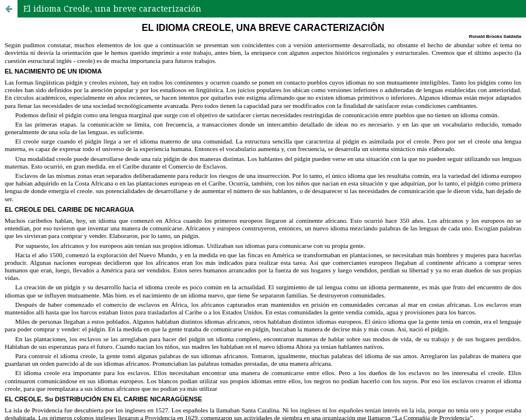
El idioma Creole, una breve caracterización (112, 8)
